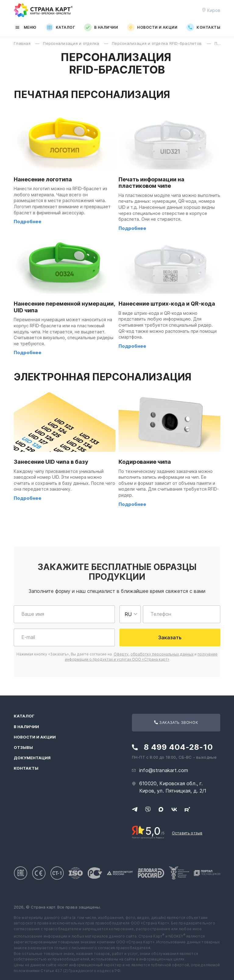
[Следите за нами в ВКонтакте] (174, 809)
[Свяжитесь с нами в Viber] (148, 809)
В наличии (101, 27)
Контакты (203, 27)
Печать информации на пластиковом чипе (151, 183)
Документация (32, 758)
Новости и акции (152, 27)
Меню (25, 27)
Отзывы (23, 748)
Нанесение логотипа (43, 179)
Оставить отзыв (187, 833)
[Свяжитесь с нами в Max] (161, 809)
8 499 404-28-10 (178, 747)
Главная (23, 43)
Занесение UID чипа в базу (51, 462)
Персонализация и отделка (72, 43)
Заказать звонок (176, 722)
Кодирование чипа (145, 462)
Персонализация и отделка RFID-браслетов (157, 43)
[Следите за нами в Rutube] (187, 809)
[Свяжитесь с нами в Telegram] (135, 809)
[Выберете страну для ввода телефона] (130, 614)
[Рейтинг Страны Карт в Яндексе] (148, 832)
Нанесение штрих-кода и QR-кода (167, 304)
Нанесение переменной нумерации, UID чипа (64, 307)
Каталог (60, 27)
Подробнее (28, 221)
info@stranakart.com (164, 770)
